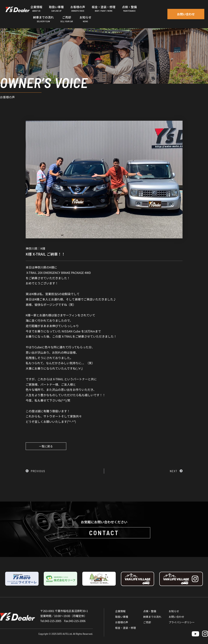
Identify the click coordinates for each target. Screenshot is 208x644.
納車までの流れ (152, 617)
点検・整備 (150, 611)
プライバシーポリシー (182, 622)
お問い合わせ (176, 617)
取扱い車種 (122, 617)
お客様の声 (122, 622)
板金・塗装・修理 (126, 628)
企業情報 (120, 611)
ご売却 (147, 622)
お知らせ (174, 611)
